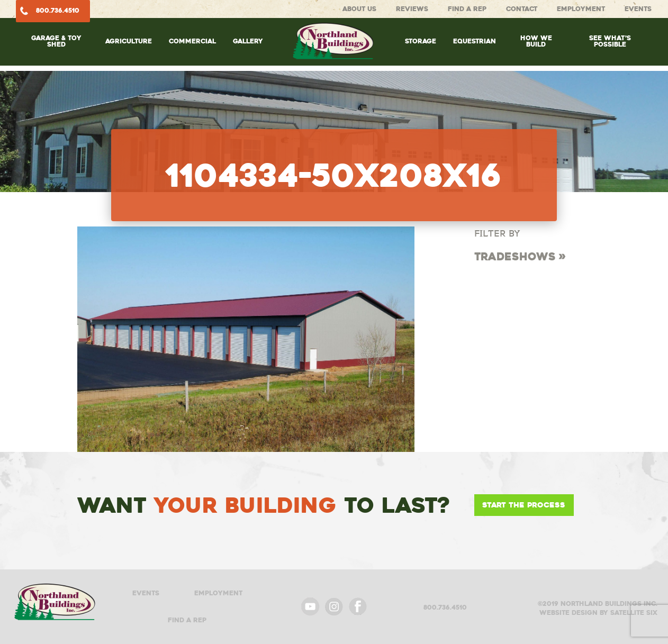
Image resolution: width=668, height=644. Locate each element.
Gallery (248, 41)
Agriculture (129, 41)
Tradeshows (515, 257)
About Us (359, 9)
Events (638, 9)
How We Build (536, 41)
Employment (581, 9)
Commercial (192, 41)
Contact (522, 9)
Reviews (412, 9)
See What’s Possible (610, 41)
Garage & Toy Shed (56, 41)
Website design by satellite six (598, 613)
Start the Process (524, 505)
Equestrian (475, 41)
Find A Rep (467, 9)
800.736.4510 (58, 10)
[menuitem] (56, 52)
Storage (421, 41)
